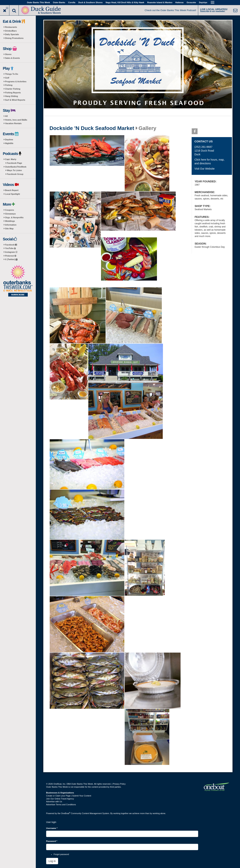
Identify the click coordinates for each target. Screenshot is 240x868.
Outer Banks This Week (39, 2)
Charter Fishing (13, 89)
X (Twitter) (11, 259)
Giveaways (10, 214)
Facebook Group (15, 174)
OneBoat (66, 813)
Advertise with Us (54, 802)
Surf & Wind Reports (15, 100)
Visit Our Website (205, 169)
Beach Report (12, 190)
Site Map (9, 229)
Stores (8, 54)
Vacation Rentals (13, 123)
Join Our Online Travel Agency (60, 799)
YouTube (10, 248)
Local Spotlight (12, 194)
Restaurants (11, 27)
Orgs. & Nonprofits (14, 217)
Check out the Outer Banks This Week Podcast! (171, 10)
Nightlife (9, 143)
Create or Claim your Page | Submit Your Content (69, 796)
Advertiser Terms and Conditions (61, 805)
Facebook (11, 245)
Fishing (9, 85)
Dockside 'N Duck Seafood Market (92, 128)
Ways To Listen (14, 170)
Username (52, 828)
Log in (52, 861)
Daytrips (203, 2)
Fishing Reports (13, 93)
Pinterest (11, 256)
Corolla (72, 2)
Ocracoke (191, 2)
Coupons (10, 210)
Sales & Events (12, 58)
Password (52, 841)
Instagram (11, 252)
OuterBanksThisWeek (16, 167)
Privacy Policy (119, 784)
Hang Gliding (11, 96)
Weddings (10, 221)
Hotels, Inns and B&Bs (16, 120)
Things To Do (12, 74)
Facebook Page (15, 163)
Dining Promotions (14, 38)
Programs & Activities (16, 82)
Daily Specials (12, 34)
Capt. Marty (11, 159)
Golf (7, 78)
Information (11, 225)
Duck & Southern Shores (91, 2)
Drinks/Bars (11, 31)
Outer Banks (59, 2)
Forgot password (61, 854)
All (6, 116)
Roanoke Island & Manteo (160, 2)
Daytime (9, 140)
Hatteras (179, 2)
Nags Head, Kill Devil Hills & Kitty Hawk (125, 2)
